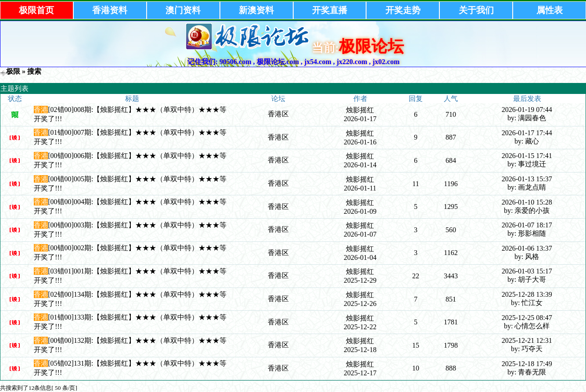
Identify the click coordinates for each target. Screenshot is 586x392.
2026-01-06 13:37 (527, 248)
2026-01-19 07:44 (527, 110)
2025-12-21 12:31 (527, 340)
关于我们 (476, 10)
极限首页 (36, 10)
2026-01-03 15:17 (527, 271)
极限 (13, 71)
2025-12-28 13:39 (527, 294)
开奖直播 (330, 10)
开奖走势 (403, 10)
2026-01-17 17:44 (527, 133)
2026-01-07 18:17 (527, 225)
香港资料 (110, 10)
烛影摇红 (360, 110)
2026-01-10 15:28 (527, 202)
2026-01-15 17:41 (527, 156)
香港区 (278, 114)
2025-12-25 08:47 (527, 318)
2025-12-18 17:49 (527, 364)
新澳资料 (256, 10)
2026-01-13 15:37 (527, 179)
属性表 (550, 10)
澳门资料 (183, 10)
